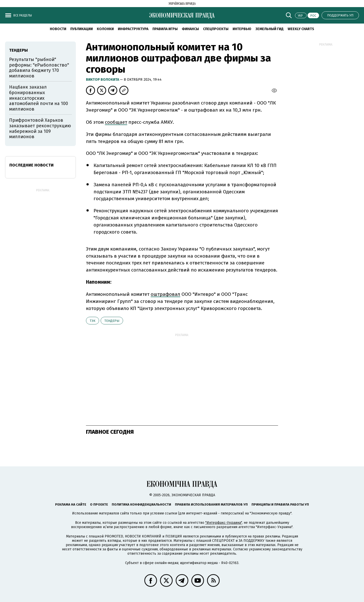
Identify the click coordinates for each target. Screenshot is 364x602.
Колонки (105, 29)
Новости (58, 29)
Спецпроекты (216, 29)
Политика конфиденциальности (141, 504)
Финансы (190, 29)
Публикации (82, 29)
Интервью (242, 29)
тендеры (112, 321)
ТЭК (93, 321)
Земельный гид (269, 29)
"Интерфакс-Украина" (224, 523)
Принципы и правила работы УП (280, 504)
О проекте (99, 504)
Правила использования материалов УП (211, 504)
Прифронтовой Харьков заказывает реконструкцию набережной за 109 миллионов (40, 128)
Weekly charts (301, 29)
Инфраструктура (133, 29)
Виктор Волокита (103, 80)
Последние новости (31, 165)
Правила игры (165, 29)
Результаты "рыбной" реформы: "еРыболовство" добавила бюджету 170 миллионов (39, 68)
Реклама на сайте (71, 504)
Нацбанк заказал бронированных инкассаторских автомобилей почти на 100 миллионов (39, 98)
